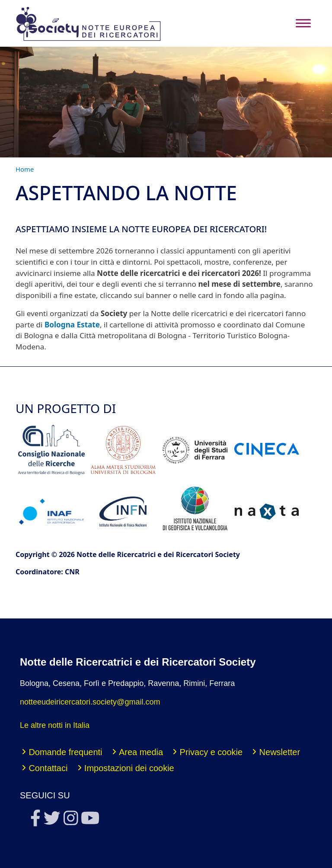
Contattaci (48, 768)
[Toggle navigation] (303, 23)
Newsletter (280, 752)
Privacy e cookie (211, 752)
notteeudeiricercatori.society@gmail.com (90, 702)
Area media (141, 752)
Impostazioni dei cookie (129, 768)
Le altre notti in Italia (55, 725)
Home (25, 169)
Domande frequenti (65, 752)
